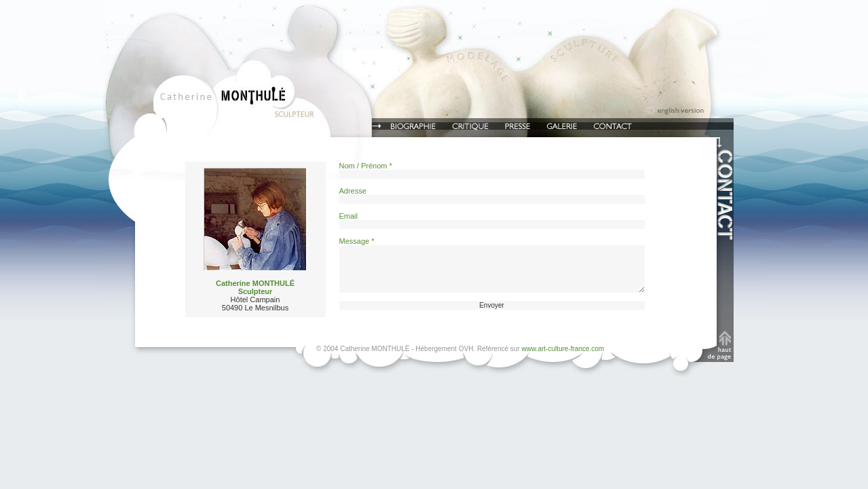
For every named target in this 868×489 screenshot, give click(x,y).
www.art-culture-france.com (563, 349)
